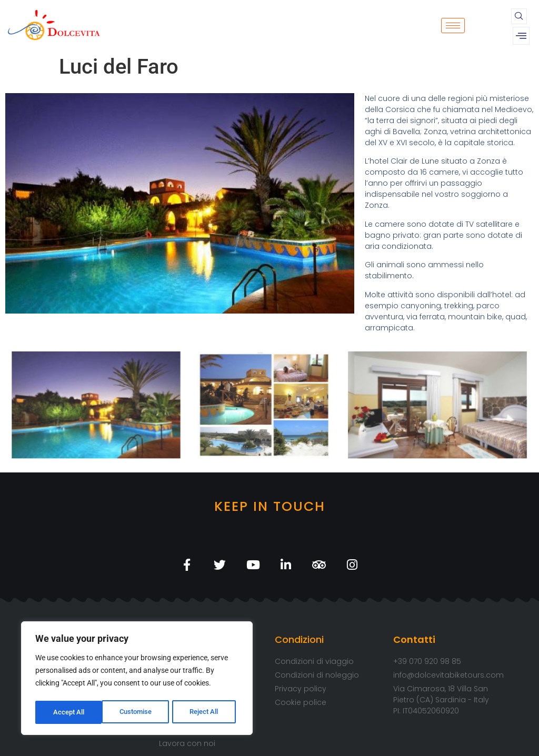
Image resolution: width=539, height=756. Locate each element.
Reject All (138, 712)
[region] (137, 680)
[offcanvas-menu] (521, 36)
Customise (69, 712)
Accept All (206, 712)
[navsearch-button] (519, 16)
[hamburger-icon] (453, 26)
